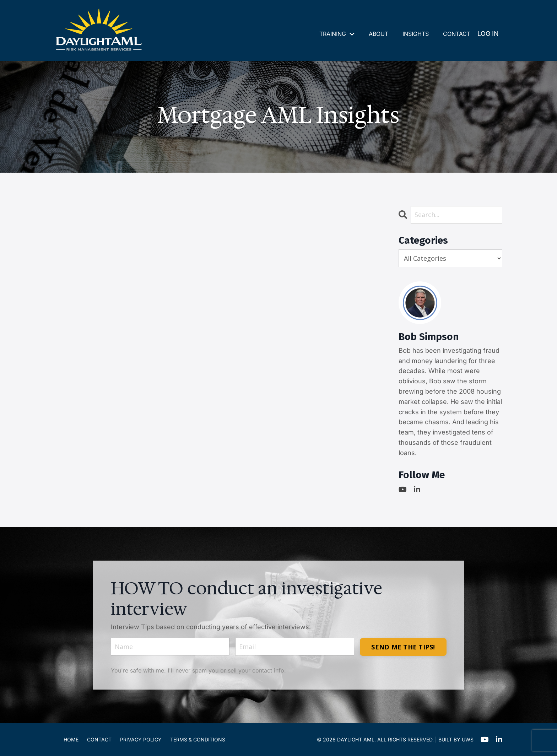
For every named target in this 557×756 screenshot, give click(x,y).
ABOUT (378, 34)
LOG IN (488, 34)
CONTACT (457, 34)
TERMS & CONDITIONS (198, 739)
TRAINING (337, 34)
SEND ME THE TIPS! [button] (403, 647)
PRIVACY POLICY (141, 739)
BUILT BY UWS (456, 739)
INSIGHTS (416, 34)
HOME (71, 739)
